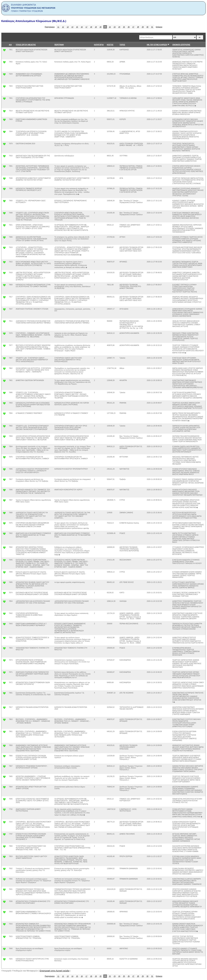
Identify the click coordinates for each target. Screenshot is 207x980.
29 (143, 27)
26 (129, 27)
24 (119, 27)
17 (87, 27)
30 (147, 27)
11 (58, 27)
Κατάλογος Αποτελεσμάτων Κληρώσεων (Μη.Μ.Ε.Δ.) (34, 21)
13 (68, 27)
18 (91, 27)
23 (115, 27)
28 (138, 27)
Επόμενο (159, 27)
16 (82, 27)
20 (101, 27)
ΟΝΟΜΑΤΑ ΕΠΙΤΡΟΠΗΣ (181, 45)
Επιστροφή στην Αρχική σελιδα (55, 971)
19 (96, 27)
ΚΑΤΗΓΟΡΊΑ (99, 45)
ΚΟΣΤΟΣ (110, 45)
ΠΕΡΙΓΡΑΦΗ (59, 45)
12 (63, 27)
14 (72, 27)
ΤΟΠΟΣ (122, 45)
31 (152, 27)
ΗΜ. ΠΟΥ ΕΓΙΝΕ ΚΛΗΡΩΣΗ (157, 45)
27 (133, 27)
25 (124, 27)
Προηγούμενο (50, 27)
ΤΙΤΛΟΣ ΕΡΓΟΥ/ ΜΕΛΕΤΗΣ (26, 45)
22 (110, 27)
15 (77, 27)
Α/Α (10, 45)
